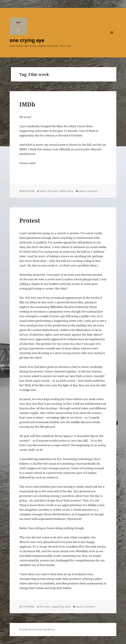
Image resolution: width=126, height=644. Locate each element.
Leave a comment (88, 191)
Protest (30, 220)
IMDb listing (66, 191)
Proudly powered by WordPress (37, 629)
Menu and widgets (112, 37)
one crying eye (27, 40)
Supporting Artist (61, 607)
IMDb (27, 104)
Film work (53, 191)
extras (43, 191)
